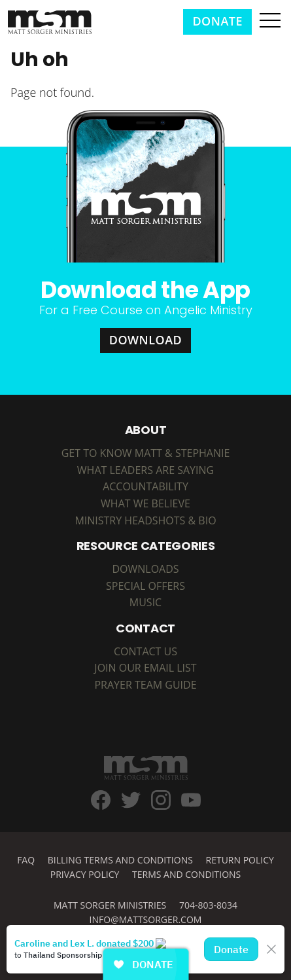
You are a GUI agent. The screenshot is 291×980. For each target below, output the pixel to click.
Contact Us (145, 651)
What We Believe (145, 503)
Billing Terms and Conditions (120, 860)
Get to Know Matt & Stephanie (146, 453)
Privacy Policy (85, 874)
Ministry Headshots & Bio (145, 520)
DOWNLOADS (145, 569)
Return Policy (240, 860)
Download (146, 340)
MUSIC (145, 602)
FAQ (26, 860)
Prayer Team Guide (145, 685)
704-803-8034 (208, 905)
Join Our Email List (145, 668)
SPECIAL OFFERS (145, 586)
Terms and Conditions (186, 874)
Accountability (145, 486)
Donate (217, 21)
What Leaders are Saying (145, 470)
